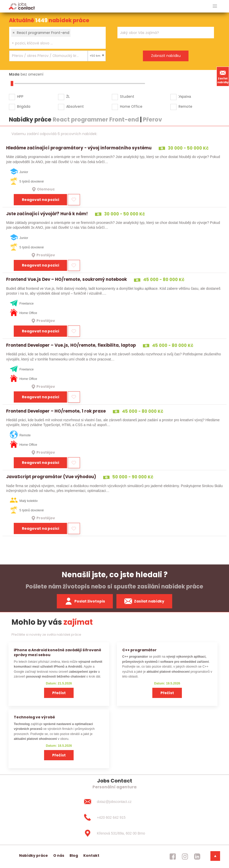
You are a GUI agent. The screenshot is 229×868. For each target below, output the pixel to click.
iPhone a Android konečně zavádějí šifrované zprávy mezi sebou (57, 652)
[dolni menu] (215, 856)
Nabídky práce (33, 855)
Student (127, 97)
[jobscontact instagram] (185, 857)
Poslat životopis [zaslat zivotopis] (85, 601)
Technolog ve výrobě (34, 717)
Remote (185, 106)
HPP (20, 97)
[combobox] (57, 38)
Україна (185, 97)
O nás (59, 855)
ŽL (68, 97)
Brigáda (24, 106)
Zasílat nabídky (223, 76)
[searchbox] (54, 43)
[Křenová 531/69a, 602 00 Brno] (114, 833)
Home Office (131, 106)
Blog (74, 855)
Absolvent (75, 106)
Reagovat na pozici (41, 200)
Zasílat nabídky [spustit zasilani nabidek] (144, 601)
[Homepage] (22, 6)
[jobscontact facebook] (173, 857)
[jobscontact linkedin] (197, 857)
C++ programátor (139, 650)
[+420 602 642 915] (114, 817)
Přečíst (59, 693)
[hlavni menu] (215, 6)
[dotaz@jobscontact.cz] (114, 802)
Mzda (14, 74)
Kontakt (91, 855)
